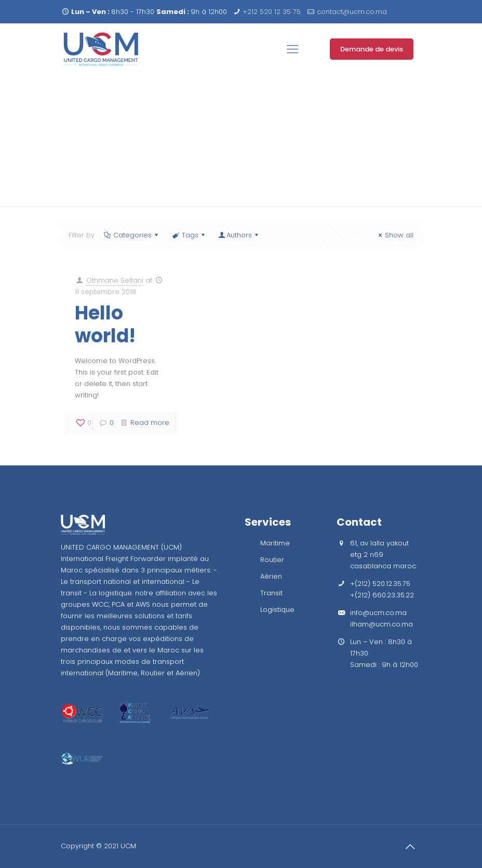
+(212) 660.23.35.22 (382, 595)
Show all (394, 235)
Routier (272, 560)
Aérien (271, 576)
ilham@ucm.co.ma (381, 624)
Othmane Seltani (115, 280)
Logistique (277, 610)
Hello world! (105, 324)
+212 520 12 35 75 (272, 12)
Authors (239, 235)
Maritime (275, 543)
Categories (132, 235)
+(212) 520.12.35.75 (380, 584)
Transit (271, 593)
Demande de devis (372, 49)
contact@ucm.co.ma (352, 12)
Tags (189, 235)
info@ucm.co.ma (378, 613)
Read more (150, 423)
